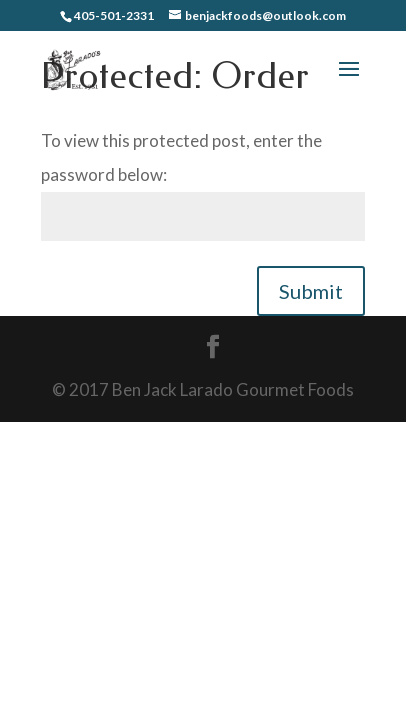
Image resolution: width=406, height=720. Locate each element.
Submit (311, 291)
